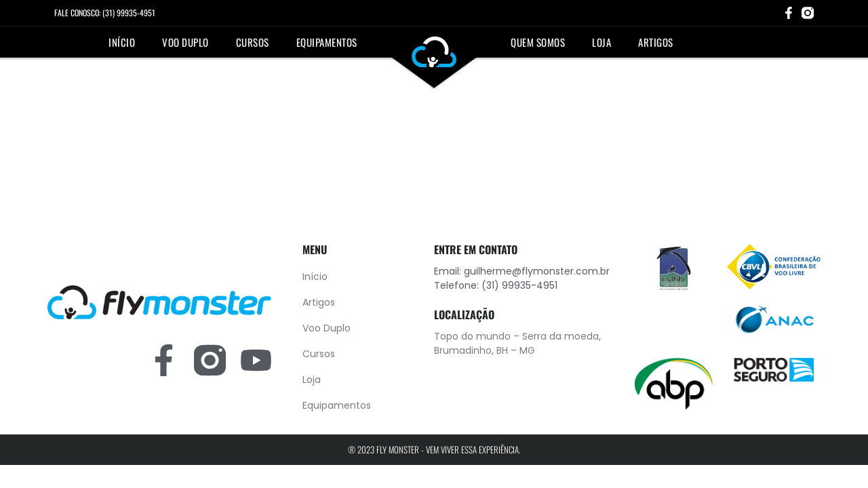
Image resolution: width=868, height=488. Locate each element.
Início (122, 42)
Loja (601, 42)
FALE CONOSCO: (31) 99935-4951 (105, 13)
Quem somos (538, 42)
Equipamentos (327, 42)
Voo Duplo (185, 42)
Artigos (656, 42)
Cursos (253, 42)
